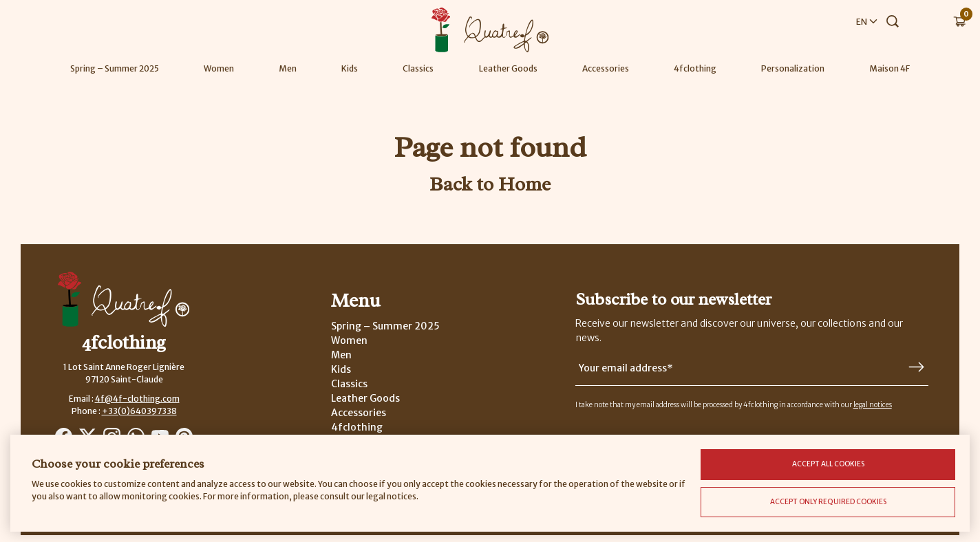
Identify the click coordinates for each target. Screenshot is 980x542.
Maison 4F (890, 68)
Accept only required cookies (828, 502)
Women (219, 68)
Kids (350, 68)
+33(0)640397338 (139, 411)
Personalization (793, 68)
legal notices (873, 405)
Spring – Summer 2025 (115, 68)
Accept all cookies (828, 464)
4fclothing (695, 68)
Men (288, 68)
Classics (418, 68)
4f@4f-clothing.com (137, 399)
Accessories (606, 68)
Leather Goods (508, 68)
